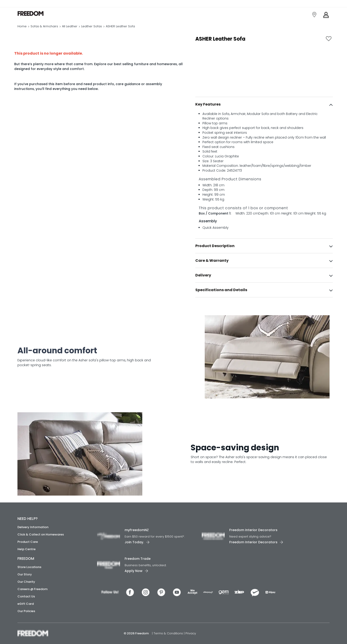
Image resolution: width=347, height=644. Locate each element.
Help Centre (27, 549)
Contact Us (26, 596)
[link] (38, 13)
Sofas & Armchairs (44, 26)
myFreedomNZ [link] (137, 530)
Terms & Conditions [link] (169, 633)
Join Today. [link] (134, 542)
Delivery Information (33, 527)
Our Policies (26, 611)
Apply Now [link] (134, 571)
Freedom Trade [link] (138, 559)
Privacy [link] (191, 633)
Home (22, 26)
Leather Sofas (92, 26)
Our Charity (26, 582)
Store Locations (29, 567)
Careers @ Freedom (32, 589)
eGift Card (26, 604)
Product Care (28, 542)
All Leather (70, 26)
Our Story (25, 574)
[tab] (264, 104)
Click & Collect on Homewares (41, 534)
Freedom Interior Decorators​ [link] (253, 530)
